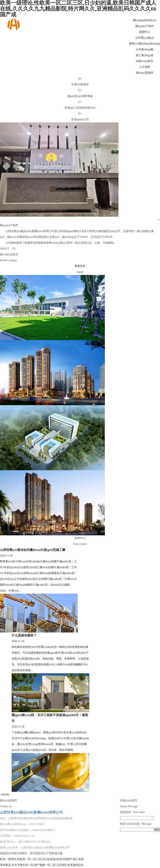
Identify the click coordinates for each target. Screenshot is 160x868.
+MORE (5, 795)
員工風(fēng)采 (144, 55)
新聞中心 (145, 32)
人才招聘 (145, 67)
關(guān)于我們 (145, 26)
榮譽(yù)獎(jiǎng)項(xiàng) (145, 44)
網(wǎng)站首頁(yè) (145, 20)
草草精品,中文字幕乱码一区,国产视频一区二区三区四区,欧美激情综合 (42, 865)
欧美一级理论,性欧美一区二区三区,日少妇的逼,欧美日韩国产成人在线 (42, 859)
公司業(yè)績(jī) (145, 38)
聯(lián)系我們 (144, 73)
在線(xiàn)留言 (145, 61)
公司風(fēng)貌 (144, 49)
